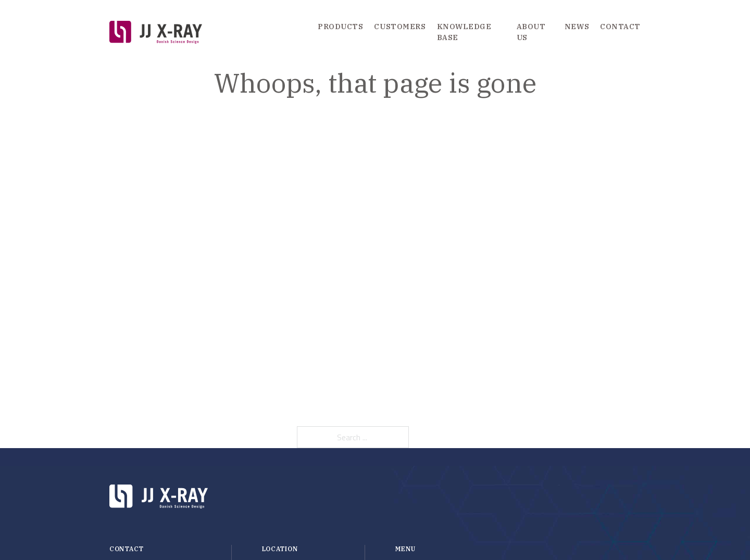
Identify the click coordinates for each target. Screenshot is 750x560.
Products (340, 27)
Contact (620, 27)
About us (531, 32)
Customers (400, 27)
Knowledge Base (464, 32)
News (577, 27)
